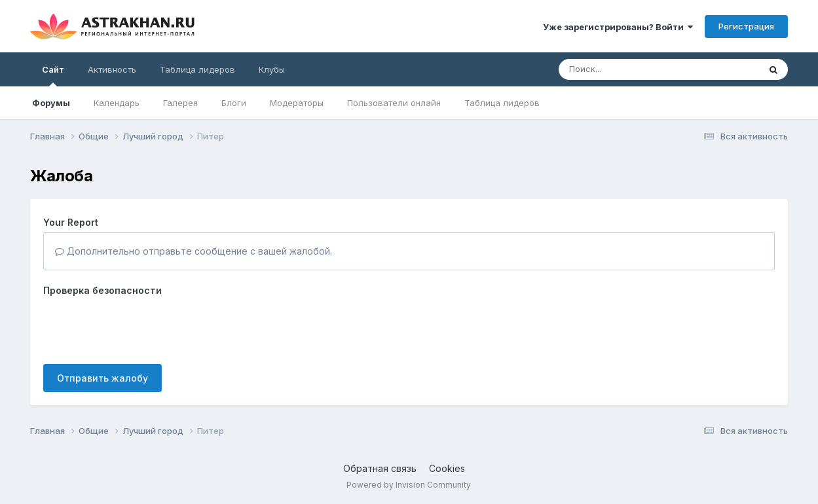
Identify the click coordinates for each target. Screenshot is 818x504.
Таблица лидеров (502, 103)
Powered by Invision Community (409, 485)
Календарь (117, 103)
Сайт (53, 75)
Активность (112, 69)
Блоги (234, 103)
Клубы (272, 69)
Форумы (51, 103)
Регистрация (746, 26)
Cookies (447, 468)
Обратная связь (380, 468)
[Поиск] (634, 69)
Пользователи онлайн (394, 103)
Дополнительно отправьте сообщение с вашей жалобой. (194, 251)
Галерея (180, 103)
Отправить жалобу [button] (102, 378)
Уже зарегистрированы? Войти (618, 27)
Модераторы (297, 103)
